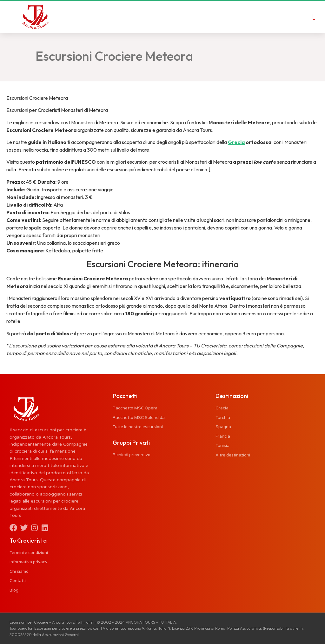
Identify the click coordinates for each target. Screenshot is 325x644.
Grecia (236, 142)
